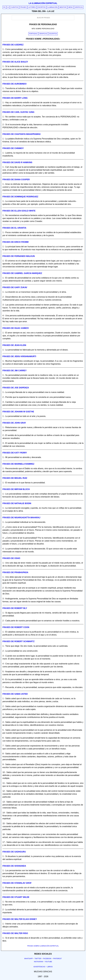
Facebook (47, 959)
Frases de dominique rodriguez (20, 197)
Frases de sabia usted (15, 694)
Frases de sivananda (14, 866)
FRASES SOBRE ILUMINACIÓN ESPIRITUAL (43, 946)
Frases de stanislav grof (17, 883)
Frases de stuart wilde (16, 897)
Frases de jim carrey (15, 371)
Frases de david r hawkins (17, 162)
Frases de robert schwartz (18, 641)
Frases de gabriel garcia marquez (22, 273)
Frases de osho (11, 558)
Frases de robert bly (15, 608)
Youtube (48, 962)
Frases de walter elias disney (20, 919)
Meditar (63, 7)
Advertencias (39, 967)
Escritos (42, 7)
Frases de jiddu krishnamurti (19, 356)
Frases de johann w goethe (18, 412)
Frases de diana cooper (16, 180)
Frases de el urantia (14, 228)
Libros (50, 967)
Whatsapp (28, 959)
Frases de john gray (14, 423)
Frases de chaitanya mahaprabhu (22, 134)
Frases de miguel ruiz (15, 478)
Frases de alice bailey (15, 62)
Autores (32, 7)
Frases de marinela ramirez (18, 464)
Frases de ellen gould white (19, 211)
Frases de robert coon (16, 627)
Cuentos (14, 7)
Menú (71, 7)
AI (8, 7)
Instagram (38, 962)
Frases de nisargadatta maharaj (21, 518)
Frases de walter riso (15, 933)
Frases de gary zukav (15, 287)
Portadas (33, 34)
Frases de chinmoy (13, 148)
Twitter (38, 959)
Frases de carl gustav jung (18, 112)
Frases (23, 7)
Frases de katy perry (15, 453)
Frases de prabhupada (15, 572)
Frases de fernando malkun (19, 256)
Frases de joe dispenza (16, 388)
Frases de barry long (15, 98)
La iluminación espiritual (43, 3)
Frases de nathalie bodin (17, 503)
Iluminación (53, 7)
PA (4, 7)
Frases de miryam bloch (16, 489)
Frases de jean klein (14, 345)
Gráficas (79, 7)
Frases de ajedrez (13, 45)
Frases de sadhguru (14, 852)
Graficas (43, 34)
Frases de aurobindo (14, 84)
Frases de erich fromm (16, 242)
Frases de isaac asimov (16, 328)
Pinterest (57, 959)
